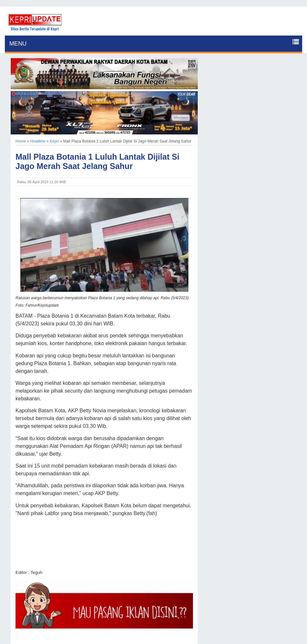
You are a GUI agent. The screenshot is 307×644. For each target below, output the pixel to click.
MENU (18, 44)
